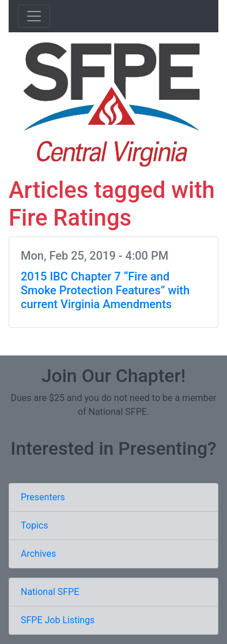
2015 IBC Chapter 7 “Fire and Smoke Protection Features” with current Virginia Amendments (105, 290)
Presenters (43, 497)
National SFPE (50, 592)
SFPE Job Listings (58, 620)
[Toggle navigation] (34, 16)
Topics (34, 525)
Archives (38, 554)
